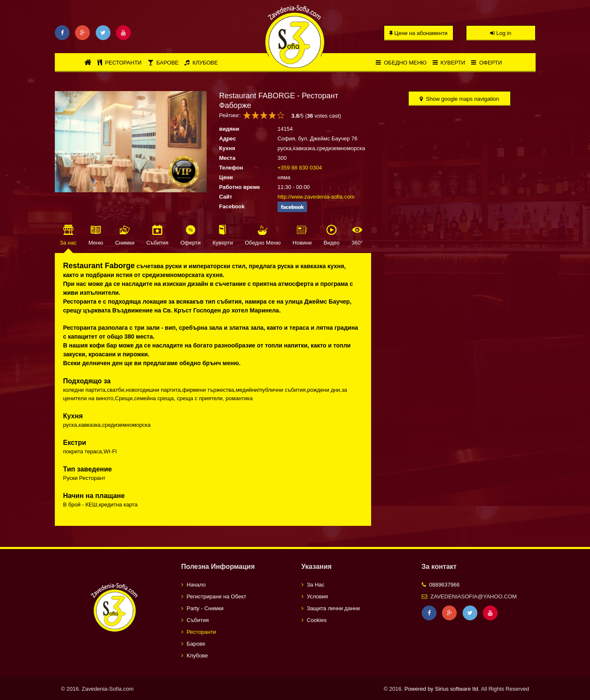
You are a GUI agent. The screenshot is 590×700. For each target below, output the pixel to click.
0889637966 (445, 585)
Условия (318, 596)
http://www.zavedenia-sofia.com (316, 197)
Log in (501, 33)
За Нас (316, 585)
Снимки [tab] (125, 243)
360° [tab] (357, 243)
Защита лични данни (334, 608)
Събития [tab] (157, 243)
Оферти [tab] (191, 243)
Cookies (317, 620)
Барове (163, 63)
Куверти (449, 63)
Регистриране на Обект (217, 596)
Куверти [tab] (223, 243)
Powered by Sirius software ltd (441, 689)
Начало (196, 585)
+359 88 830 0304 (300, 168)
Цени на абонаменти (418, 33)
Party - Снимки (205, 608)
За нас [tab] (68, 243)
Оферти (486, 63)
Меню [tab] (96, 243)
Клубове (201, 63)
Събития (198, 620)
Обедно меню (401, 63)
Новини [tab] (302, 243)
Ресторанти (120, 63)
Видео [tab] (331, 243)
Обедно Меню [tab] (263, 243)
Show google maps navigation (459, 99)
